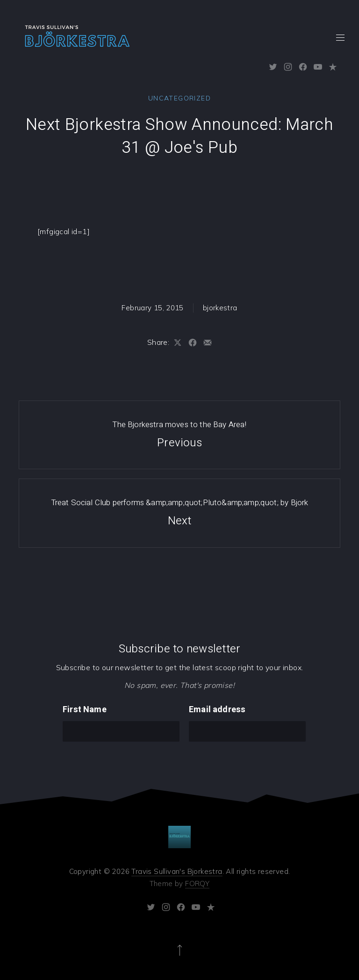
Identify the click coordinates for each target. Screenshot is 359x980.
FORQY (197, 883)
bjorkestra (220, 308)
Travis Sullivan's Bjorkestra (177, 871)
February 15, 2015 (152, 308)
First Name (85, 710)
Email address (217, 710)
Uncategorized (179, 98)
